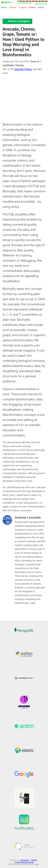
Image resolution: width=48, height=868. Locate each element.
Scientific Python (23, 69)
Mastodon (25, 860)
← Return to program (17, 21)
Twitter (34, 860)
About (4, 7)
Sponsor (13, 7)
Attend (32, 7)
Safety (41, 7)
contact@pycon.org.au (24, 862)
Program (23, 7)
